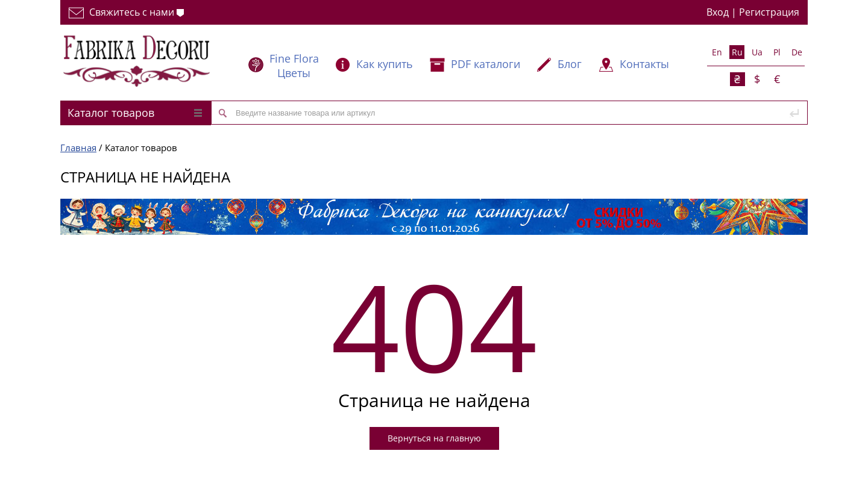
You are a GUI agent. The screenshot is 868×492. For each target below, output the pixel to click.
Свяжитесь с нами (126, 12)
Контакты (644, 64)
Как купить (385, 64)
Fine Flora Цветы (294, 66)
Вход (718, 12)
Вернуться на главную (434, 438)
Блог (570, 64)
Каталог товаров (135, 113)
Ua (757, 52)
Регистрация (769, 12)
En (717, 52)
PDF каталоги (486, 64)
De (797, 52)
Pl (777, 52)
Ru (737, 52)
